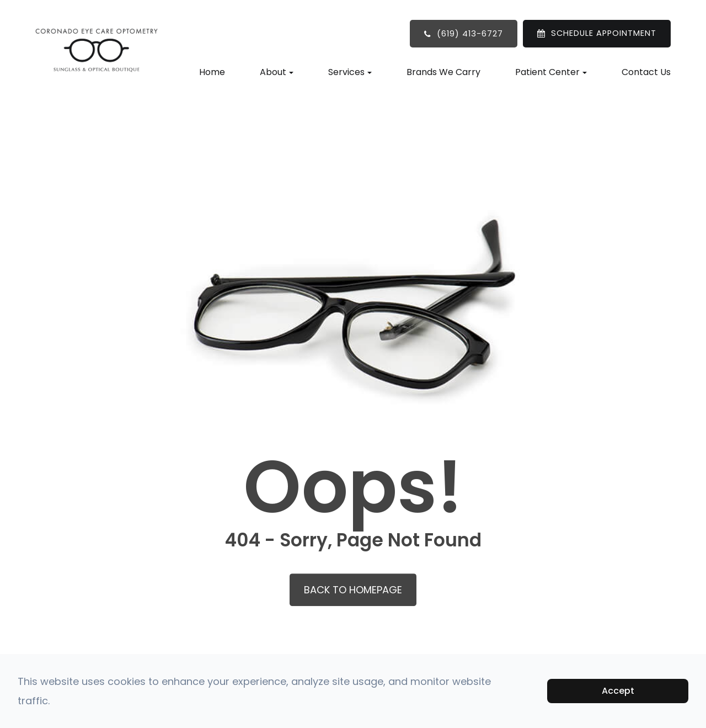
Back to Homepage (353, 590)
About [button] (277, 72)
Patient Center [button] (551, 72)
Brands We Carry (443, 72)
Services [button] (350, 72)
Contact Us (646, 72)
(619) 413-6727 (470, 34)
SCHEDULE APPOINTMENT (604, 33)
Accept (618, 691)
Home (212, 72)
